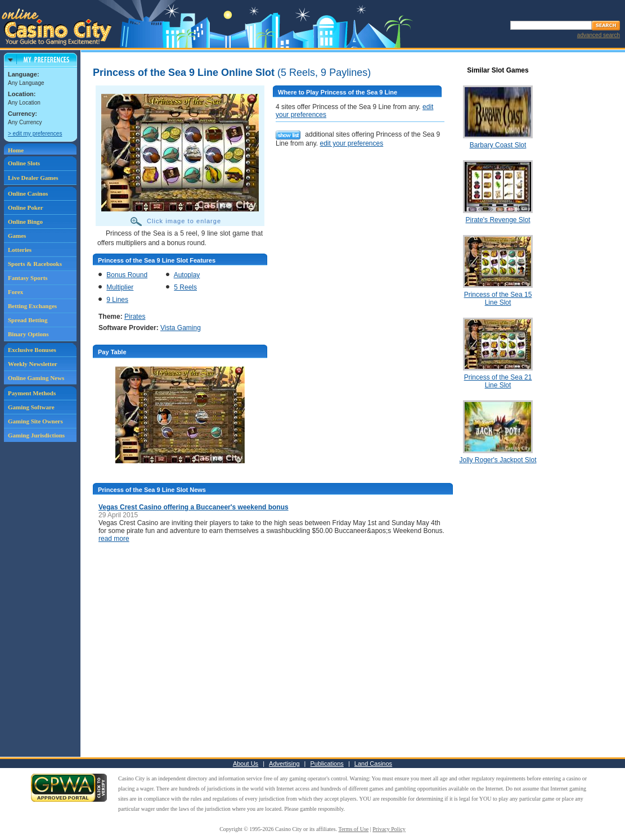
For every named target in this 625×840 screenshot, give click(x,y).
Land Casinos (373, 764)
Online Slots (24, 163)
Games (17, 236)
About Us (246, 764)
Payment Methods (32, 393)
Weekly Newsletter (33, 364)
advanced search (599, 35)
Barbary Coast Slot (498, 145)
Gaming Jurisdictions (36, 435)
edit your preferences (351, 143)
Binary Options (28, 334)
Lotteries (20, 250)
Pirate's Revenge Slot (498, 220)
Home (16, 150)
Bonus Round (127, 275)
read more (114, 539)
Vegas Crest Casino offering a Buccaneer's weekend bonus (194, 507)
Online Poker (26, 207)
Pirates (135, 317)
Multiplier (120, 287)
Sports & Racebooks (35, 264)
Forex (15, 292)
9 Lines (117, 300)
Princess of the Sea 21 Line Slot (498, 381)
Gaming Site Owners (35, 421)
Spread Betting (28, 320)
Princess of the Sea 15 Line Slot (498, 299)
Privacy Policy (389, 829)
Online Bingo (25, 222)
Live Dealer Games (33, 178)
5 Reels (185, 287)
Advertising (284, 764)
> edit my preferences (35, 134)
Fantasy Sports (28, 278)
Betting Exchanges (32, 306)
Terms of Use (354, 829)
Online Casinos (28, 193)
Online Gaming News (36, 378)
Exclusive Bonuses (32, 350)
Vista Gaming (181, 328)
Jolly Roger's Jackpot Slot (498, 460)
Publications (327, 764)
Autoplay (187, 275)
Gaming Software (31, 407)
